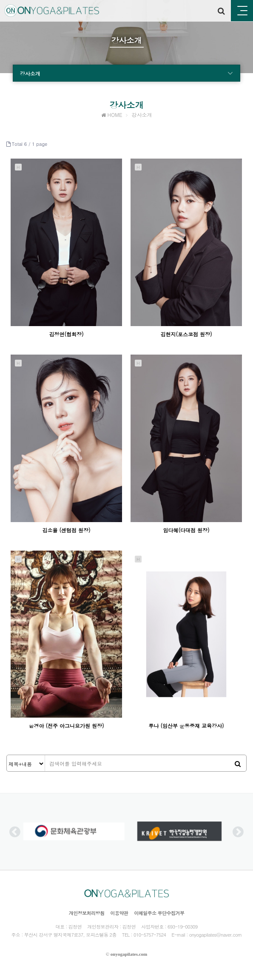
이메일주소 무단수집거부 (159, 913)
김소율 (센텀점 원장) (66, 530)
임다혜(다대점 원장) (186, 530)
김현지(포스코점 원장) (186, 334)
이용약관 (119, 913)
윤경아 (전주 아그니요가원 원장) (66, 726)
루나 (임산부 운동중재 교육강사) (186, 726)
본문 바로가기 (0, 0)
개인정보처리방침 (87, 913)
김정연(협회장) (66, 334)
